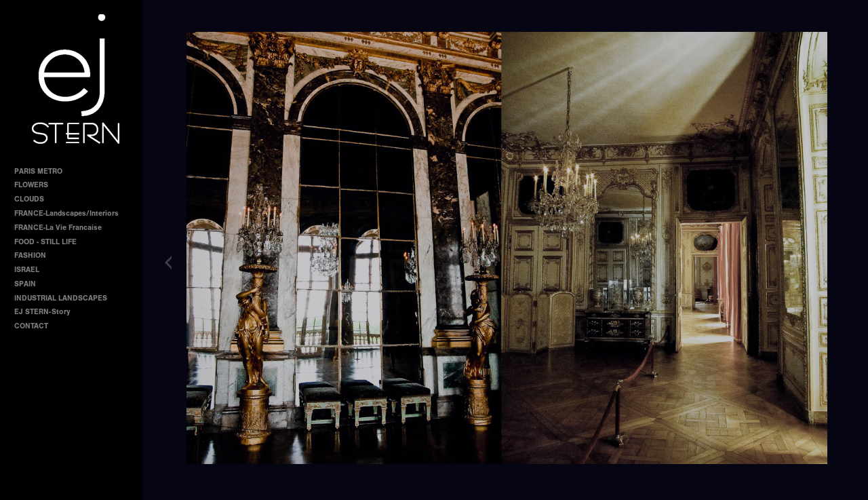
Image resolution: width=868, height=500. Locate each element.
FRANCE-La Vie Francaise (58, 228)
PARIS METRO (38, 171)
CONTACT (31, 326)
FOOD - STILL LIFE (45, 242)
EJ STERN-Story (42, 312)
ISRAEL (27, 270)
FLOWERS (31, 185)
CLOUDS (29, 199)
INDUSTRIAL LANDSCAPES (61, 298)
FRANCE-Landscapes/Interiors (66, 213)
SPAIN (25, 284)
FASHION (30, 255)
